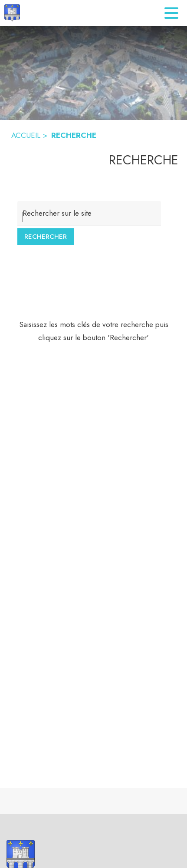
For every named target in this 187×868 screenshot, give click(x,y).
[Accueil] (12, 13)
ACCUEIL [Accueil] (26, 135)
